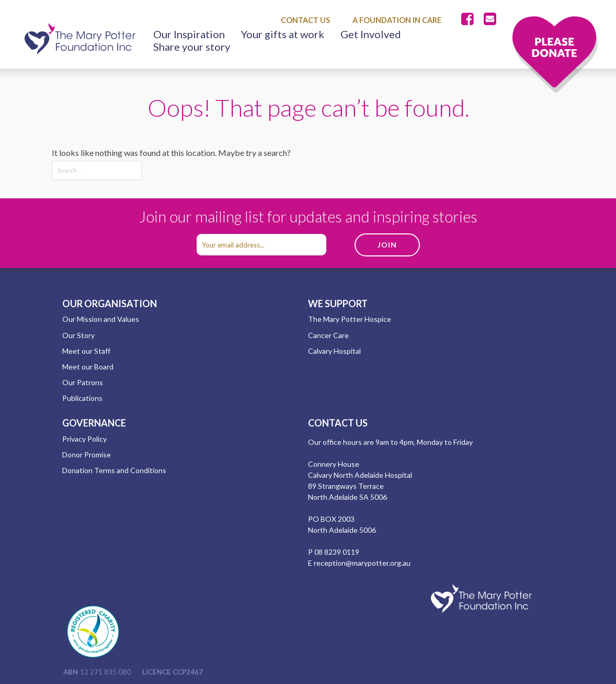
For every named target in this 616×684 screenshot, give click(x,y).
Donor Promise (87, 455)
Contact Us (305, 20)
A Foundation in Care (397, 20)
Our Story (78, 335)
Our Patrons (83, 382)
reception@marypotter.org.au (362, 563)
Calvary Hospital (334, 351)
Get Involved (371, 34)
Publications (82, 398)
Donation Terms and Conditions (114, 470)
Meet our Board (88, 367)
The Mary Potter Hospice (350, 319)
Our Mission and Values (101, 319)
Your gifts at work (283, 34)
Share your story (192, 47)
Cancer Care (328, 335)
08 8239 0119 (337, 552)
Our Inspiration (189, 34)
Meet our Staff (86, 351)
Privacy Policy (84, 439)
